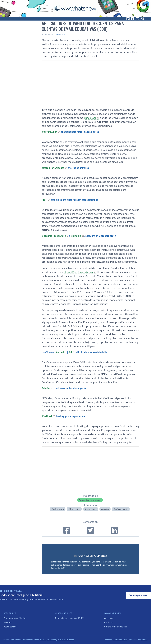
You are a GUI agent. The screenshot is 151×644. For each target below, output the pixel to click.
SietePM (144, 640)
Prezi (44, 200)
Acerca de (109, 618)
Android (60, 352)
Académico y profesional (90, 500)
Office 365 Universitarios (78, 272)
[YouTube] (137, 19)
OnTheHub (76, 236)
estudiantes (91, 509)
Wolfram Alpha (49, 132)
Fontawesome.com (120, 640)
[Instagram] (142, 19)
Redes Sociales (10, 627)
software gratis (122, 509)
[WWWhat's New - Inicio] (75, 8)
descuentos (75, 509)
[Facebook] (133, 19)
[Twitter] (128, 19)
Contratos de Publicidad (116, 627)
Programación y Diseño (15, 618)
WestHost (47, 416)
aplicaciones (58, 509)
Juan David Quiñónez (93, 556)
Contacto (109, 622)
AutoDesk (47, 388)
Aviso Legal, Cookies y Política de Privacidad (57, 640)
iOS (70, 352)
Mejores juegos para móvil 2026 (69, 618)
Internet (7, 622)
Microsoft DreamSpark (54, 236)
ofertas (106, 509)
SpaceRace (90, 118)
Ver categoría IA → (138, 595)
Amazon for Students (53, 168)
